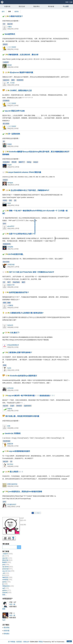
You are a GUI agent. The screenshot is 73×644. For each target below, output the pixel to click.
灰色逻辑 (10, 247)
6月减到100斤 (12, 504)
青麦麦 (9, 144)
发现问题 (6, 631)
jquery (6, 582)
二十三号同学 (12, 47)
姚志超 (9, 65)
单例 (5, 365)
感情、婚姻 (7, 303)
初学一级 (12, 604)
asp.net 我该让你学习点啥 (15, 111)
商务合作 (26, 642)
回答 (9, 11)
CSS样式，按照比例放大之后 (21, 90)
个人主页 (66, 6)
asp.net (10, 24)
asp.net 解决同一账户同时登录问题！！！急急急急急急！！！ (32, 396)
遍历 (23, 282)
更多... (4, 595)
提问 (3, 11)
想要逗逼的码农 (12, 484)
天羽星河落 (11, 265)
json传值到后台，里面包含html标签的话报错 (25, 492)
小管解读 (10, 305)
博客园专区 (8, 586)
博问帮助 (6, 628)
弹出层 (14, 162)
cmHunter (10, 388)
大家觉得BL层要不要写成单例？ (20, 352)
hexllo (9, 368)
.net (6, 573)
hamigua (10, 183)
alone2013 (11, 226)
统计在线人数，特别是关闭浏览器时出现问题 (22, 416)
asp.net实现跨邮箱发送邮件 (20, 451)
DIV (10, 200)
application (28, 406)
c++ (6, 575)
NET (9, 282)
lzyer (4, 620)
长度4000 (20, 80)
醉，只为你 (11, 83)
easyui (36, 162)
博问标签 (51, 6)
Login (12, 406)
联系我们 (19, 642)
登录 (67, 2)
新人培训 (6, 124)
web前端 (7, 580)
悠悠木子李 (11, 285)
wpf (6, 588)
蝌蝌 (4, 609)
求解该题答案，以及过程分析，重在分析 (23, 55)
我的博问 (36, 6)
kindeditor (6, 162)
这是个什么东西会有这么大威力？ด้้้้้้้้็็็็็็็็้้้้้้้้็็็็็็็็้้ (22, 234)
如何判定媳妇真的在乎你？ (19, 292)
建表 (13, 80)
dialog (29, 162)
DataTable (16, 282)
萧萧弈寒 (10, 444)
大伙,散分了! (15, 333)
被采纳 (17, 11)
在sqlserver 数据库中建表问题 (21, 72)
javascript (8, 569)
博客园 (41, 642)
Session (19, 406)
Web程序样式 (10, 34)
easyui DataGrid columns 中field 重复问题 (25, 172)
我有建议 (6, 634)
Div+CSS (6, 262)
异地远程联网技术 (13, 345)
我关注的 (22, 6)
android (7, 593)
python (7, 590)
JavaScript (6, 441)
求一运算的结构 (14, 134)
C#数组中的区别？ (16, 16)
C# (4, 24)
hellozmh (10, 325)
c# (11, 461)
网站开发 (7, 560)
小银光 (9, 27)
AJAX (5, 200)
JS (15, 200)
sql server (8, 567)
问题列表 (7, 6)
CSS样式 (6, 101)
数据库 (7, 562)
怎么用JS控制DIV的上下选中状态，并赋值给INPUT (30, 190)
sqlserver (6, 80)
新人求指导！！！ (17, 472)
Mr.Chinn (10, 464)
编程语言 (7, 577)
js (5, 584)
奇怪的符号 (7, 244)
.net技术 (6, 62)
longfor (10, 165)
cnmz (9, 203)
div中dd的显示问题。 (16, 254)
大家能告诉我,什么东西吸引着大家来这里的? (27, 313)
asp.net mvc (8, 571)
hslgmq (10, 408)
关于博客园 (12, 642)
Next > (39, 513)
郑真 (9, 426)
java (6, 565)
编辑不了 (22, 162)
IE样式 (5, 44)
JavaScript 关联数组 (13, 433)
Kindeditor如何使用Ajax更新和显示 (23, 376)
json (4, 224)
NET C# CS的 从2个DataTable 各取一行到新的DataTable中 (31, 272)
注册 (71, 2)
